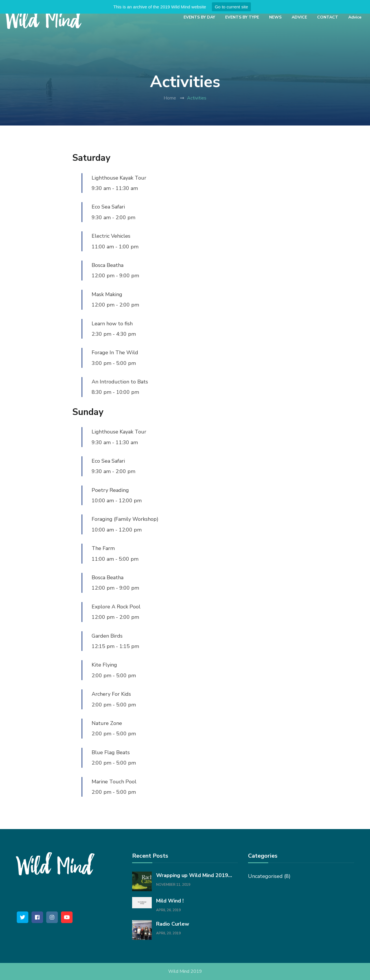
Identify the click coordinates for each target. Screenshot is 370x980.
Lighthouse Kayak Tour (119, 178)
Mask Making (107, 294)
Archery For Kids (111, 694)
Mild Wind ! (170, 901)
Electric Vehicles (111, 236)
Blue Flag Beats (111, 752)
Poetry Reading (110, 490)
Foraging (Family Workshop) (125, 519)
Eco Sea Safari (108, 207)
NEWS (275, 17)
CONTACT (328, 17)
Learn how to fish (112, 324)
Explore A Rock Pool (116, 607)
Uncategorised (265, 876)
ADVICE (299, 17)
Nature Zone (107, 723)
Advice (355, 17)
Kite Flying (104, 665)
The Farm (103, 548)
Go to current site (231, 7)
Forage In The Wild (115, 352)
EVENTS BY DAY (199, 17)
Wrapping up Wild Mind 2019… (194, 875)
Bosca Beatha (108, 265)
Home (170, 98)
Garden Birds (107, 636)
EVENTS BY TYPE (242, 17)
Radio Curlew (173, 924)
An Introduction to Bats (120, 382)
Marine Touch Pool (114, 782)
